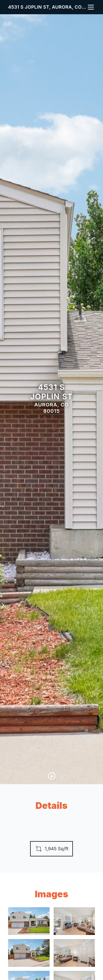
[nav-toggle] (91, 7)
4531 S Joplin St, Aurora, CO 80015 (47, 7)
